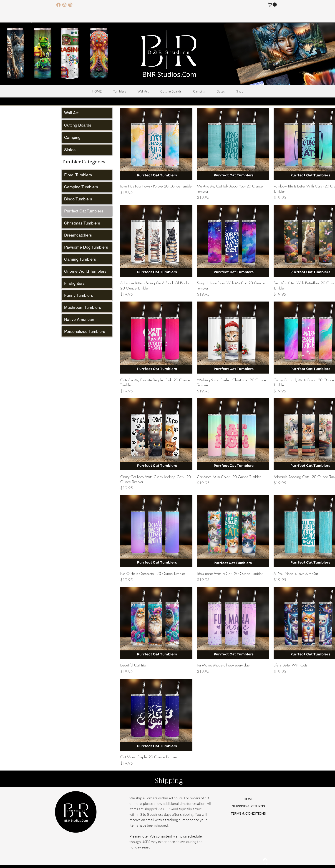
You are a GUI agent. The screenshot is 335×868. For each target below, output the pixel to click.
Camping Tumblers (81, 187)
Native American (79, 319)
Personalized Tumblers (85, 331)
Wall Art (71, 113)
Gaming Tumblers (80, 259)
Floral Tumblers (78, 175)
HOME (248, 799)
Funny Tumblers (79, 295)
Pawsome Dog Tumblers (86, 247)
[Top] (266, 863)
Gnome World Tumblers (85, 271)
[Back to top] (265, 859)
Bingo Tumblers (78, 199)
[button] (273, 5)
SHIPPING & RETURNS (248, 806)
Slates (70, 150)
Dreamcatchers (78, 235)
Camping (72, 137)
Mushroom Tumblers (83, 307)
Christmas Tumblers (82, 223)
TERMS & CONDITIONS (248, 813)
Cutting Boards (78, 125)
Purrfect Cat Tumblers (84, 211)
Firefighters (74, 283)
